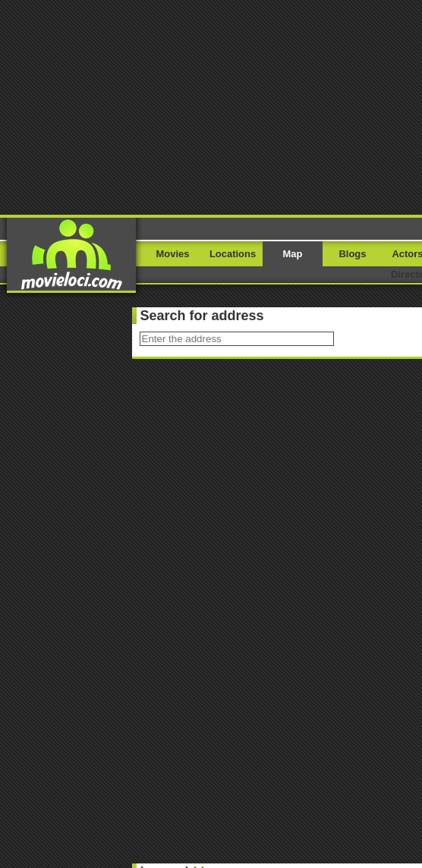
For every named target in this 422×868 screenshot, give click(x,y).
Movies (173, 254)
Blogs (353, 254)
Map (293, 254)
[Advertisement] (211, 106)
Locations (233, 254)
